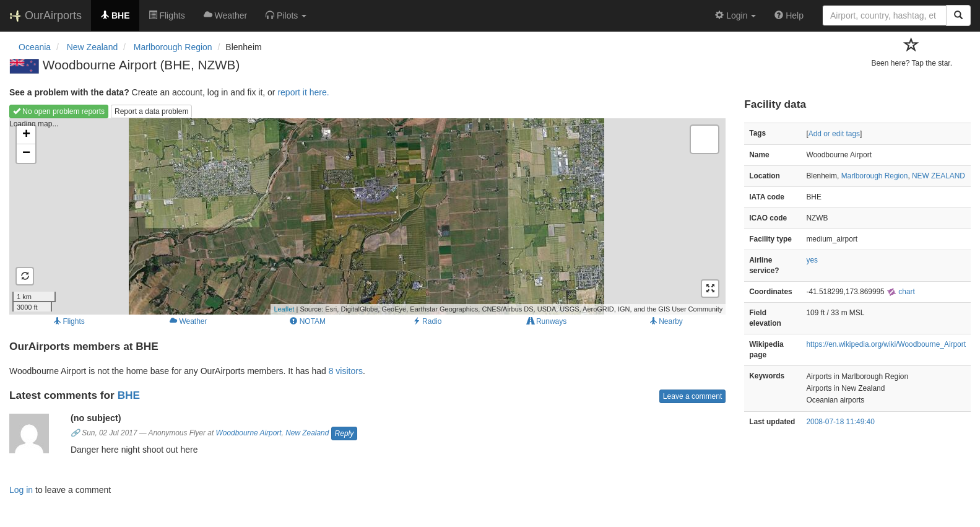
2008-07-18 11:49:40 (840, 422)
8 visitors (346, 371)
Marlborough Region (875, 176)
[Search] (958, 15)
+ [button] (26, 135)
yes (812, 260)
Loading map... (366, 216)
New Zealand (307, 433)
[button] (286, 15)
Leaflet (284, 309)
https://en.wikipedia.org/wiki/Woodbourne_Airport (886, 344)
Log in (21, 490)
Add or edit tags (834, 134)
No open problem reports (59, 111)
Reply (345, 433)
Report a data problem (151, 111)
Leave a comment (692, 396)
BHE (129, 395)
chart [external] (901, 292)
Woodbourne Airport (249, 433)
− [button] (26, 154)
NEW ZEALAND (939, 176)
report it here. (303, 92)
